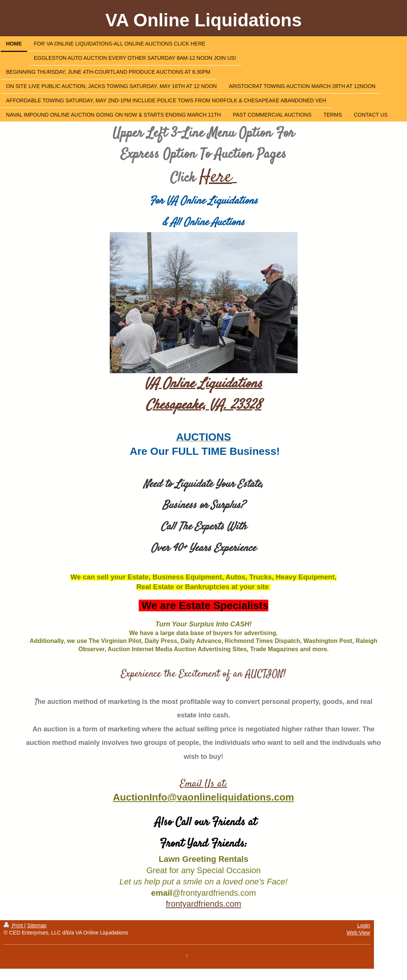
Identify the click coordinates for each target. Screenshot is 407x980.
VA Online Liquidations (203, 20)
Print (14, 925)
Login (363, 925)
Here (216, 177)
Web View (358, 933)
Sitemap (37, 925)
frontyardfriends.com (203, 904)
